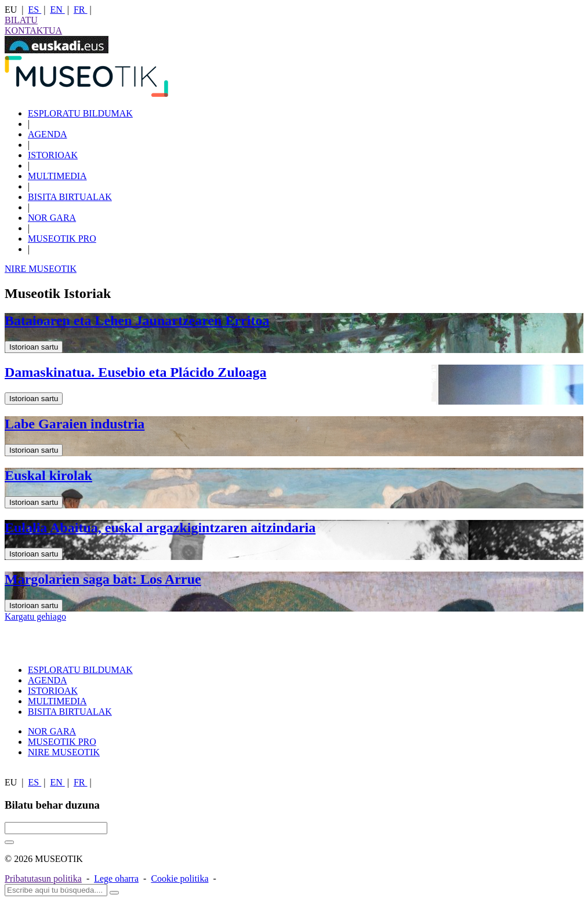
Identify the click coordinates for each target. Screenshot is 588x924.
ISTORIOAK (53, 155)
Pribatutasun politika (43, 878)
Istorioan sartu (34, 347)
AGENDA (48, 134)
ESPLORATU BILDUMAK (80, 113)
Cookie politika (179, 878)
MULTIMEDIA (57, 176)
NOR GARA (52, 218)
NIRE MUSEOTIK (41, 269)
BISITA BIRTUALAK (70, 197)
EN (57, 10)
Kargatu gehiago (35, 616)
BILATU (21, 20)
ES (35, 10)
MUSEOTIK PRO (62, 239)
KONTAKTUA (33, 30)
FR (81, 10)
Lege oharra (116, 878)
